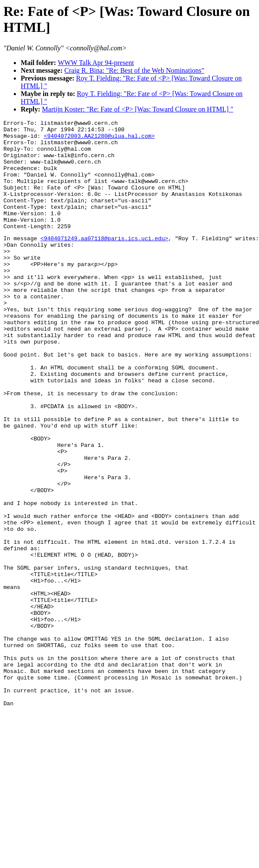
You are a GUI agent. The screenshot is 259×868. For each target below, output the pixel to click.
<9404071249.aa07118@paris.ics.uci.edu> (104, 261)
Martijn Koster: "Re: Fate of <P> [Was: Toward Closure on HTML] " (137, 109)
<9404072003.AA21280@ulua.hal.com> (99, 139)
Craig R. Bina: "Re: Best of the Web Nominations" (134, 70)
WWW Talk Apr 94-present (96, 63)
